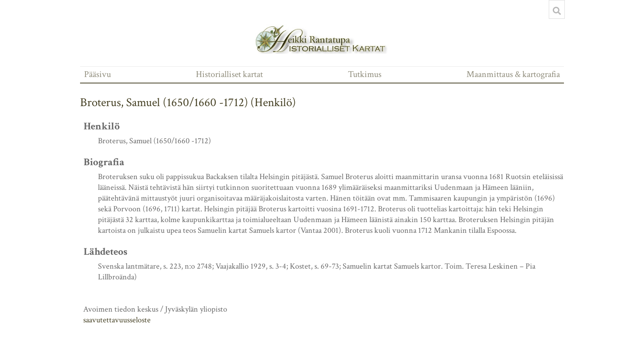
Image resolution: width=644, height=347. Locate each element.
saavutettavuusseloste (117, 320)
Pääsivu (97, 74)
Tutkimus (365, 74)
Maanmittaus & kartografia (513, 74)
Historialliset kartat (229, 74)
